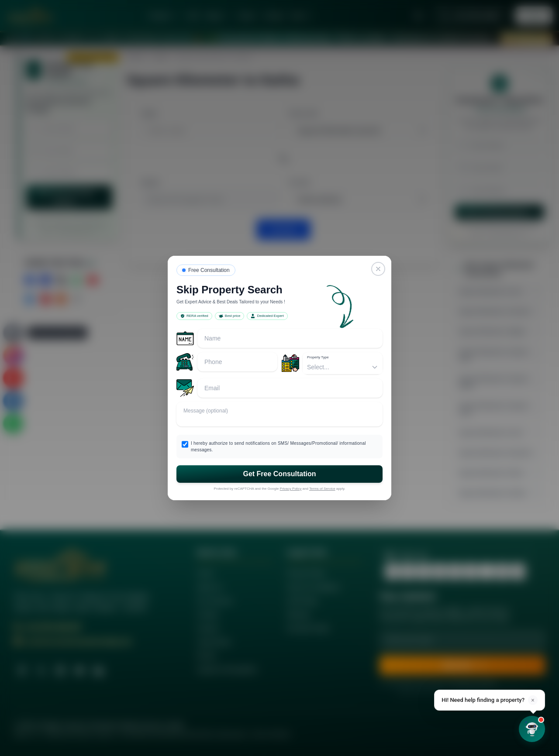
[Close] (378, 269)
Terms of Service (322, 489)
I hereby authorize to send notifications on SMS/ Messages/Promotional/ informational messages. (278, 447)
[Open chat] (532, 729)
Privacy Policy (291, 489)
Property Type (318, 357)
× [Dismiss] (533, 700)
